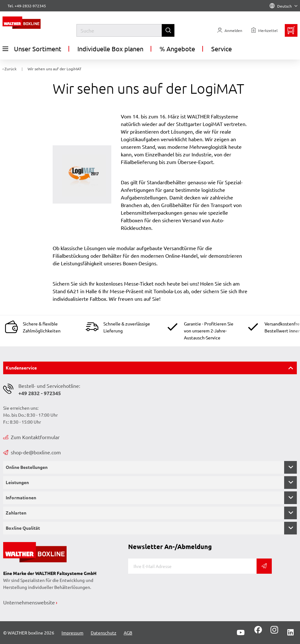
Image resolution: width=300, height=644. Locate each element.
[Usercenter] (230, 30)
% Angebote (177, 49)
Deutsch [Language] (284, 6)
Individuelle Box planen (110, 49)
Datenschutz (104, 633)
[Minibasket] (291, 30)
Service (222, 49)
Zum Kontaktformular (31, 437)
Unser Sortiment (32, 49)
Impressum (72, 633)
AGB (128, 633)
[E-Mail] (192, 566)
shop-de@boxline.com (32, 452)
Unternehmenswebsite (29, 602)
